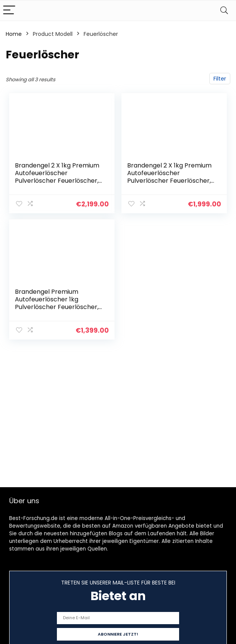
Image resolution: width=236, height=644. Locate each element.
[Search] (224, 10)
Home (14, 34)
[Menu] (9, 10)
